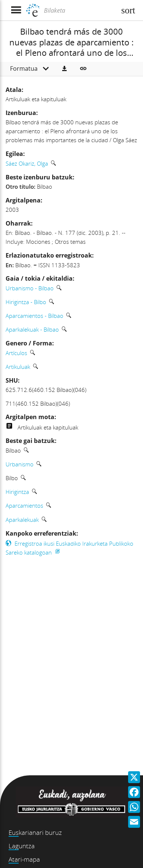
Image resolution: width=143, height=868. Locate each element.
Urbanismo (20, 464)
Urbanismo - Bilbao (30, 288)
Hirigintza (17, 492)
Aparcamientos (24, 505)
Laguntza (22, 846)
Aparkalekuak (22, 520)
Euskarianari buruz (35, 832)
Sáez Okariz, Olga (27, 163)
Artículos (16, 353)
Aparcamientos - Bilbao (34, 316)
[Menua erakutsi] (16, 10)
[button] (64, 69)
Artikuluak (18, 367)
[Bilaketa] (79, 10)
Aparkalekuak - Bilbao (32, 329)
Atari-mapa (24, 859)
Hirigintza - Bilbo (26, 302)
